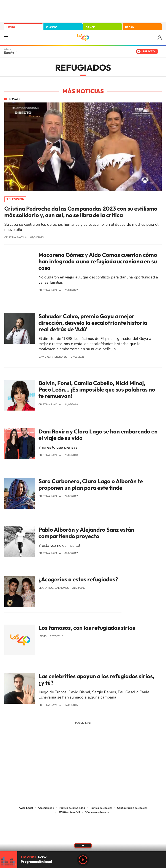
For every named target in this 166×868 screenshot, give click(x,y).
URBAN (130, 27)
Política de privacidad (72, 808)
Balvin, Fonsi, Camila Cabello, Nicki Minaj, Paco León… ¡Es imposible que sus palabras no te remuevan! (97, 390)
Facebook (92, 755)
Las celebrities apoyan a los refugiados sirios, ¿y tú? (96, 679)
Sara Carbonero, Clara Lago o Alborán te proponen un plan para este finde (91, 484)
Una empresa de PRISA (83, 827)
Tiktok (66, 755)
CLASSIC (51, 27)
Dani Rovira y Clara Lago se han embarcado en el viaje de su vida (98, 435)
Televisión (15, 199)
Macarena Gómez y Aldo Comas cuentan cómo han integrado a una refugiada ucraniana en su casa (98, 261)
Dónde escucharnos (97, 812)
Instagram (57, 755)
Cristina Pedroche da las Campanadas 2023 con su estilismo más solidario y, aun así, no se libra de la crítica (81, 212)
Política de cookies (101, 808)
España (9, 53)
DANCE (90, 27)
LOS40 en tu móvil (69, 812)
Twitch (100, 755)
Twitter (83, 755)
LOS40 (11, 27)
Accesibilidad (46, 808)
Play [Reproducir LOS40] (83, 860)
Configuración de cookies (132, 808)
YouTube (74, 755)
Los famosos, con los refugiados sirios (87, 628)
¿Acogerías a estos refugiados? (78, 579)
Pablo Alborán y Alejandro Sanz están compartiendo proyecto (86, 533)
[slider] (83, 851)
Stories (109, 755)
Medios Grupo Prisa (83, 837)
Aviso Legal (26, 808)
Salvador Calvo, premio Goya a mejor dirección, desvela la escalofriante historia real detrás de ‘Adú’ (93, 323)
